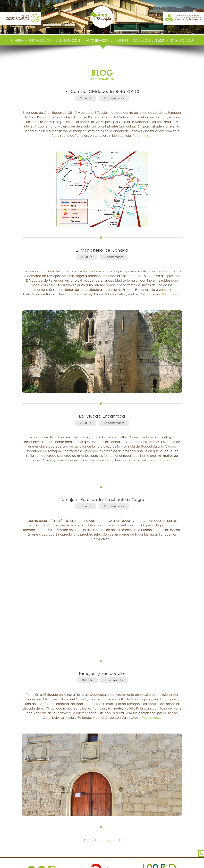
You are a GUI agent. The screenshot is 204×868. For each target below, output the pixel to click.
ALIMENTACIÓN (68, 40)
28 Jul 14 (86, 98)
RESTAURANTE (40, 40)
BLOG (160, 40)
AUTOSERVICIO (97, 40)
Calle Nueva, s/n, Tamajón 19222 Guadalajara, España (188, 17)
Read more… (142, 136)
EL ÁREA (17, 40)
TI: (181, 20)
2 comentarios (114, 257)
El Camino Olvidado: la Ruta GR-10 (102, 91)
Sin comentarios (114, 98)
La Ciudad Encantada (102, 416)
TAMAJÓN (142, 40)
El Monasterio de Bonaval (102, 250)
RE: (195, 20)
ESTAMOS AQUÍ (182, 40)
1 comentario (114, 680)
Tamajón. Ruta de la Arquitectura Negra (102, 499)
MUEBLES (121, 40)
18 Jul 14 (86, 506)
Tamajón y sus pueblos (102, 673)
